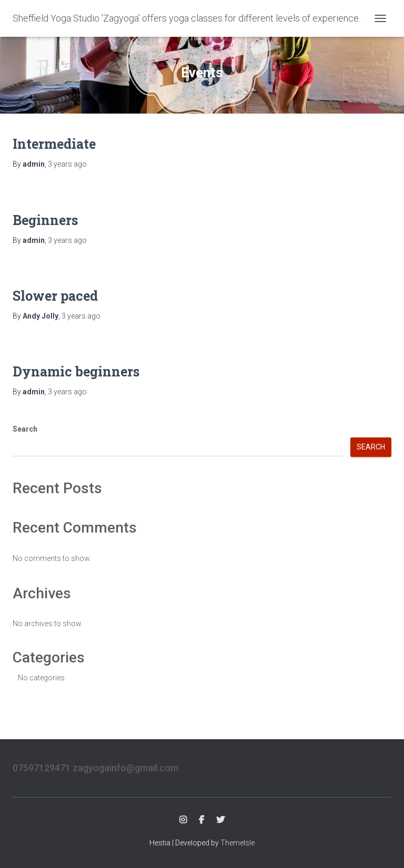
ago (67, 164)
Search (25, 429)
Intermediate (54, 144)
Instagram (183, 820)
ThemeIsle (238, 843)
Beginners (45, 220)
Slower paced (55, 296)
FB (201, 820)
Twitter (220, 820)
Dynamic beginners (76, 371)
